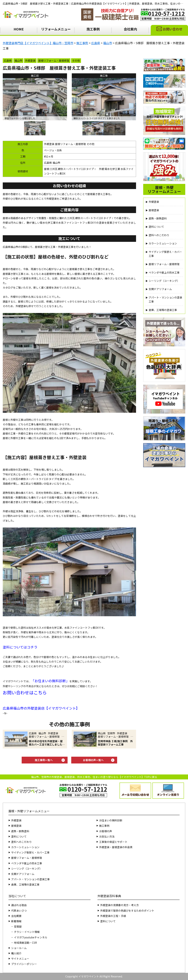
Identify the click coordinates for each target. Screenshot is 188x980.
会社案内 (130, 29)
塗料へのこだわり (159, 235)
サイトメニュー (20, 959)
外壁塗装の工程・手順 (113, 916)
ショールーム (19, 948)
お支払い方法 (107, 836)
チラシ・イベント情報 (27, 932)
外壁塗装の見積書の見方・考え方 (120, 905)
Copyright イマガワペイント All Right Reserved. (94, 976)
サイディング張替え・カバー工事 (165, 254)
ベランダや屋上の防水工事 (164, 272)
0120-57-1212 (167, 13)
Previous (69, 99)
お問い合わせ (173, 29)
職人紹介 (16, 953)
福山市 (18, 61)
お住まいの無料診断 (50, 681)
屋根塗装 (154, 210)
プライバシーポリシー (24, 964)
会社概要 (16, 916)
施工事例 (93, 29)
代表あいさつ (19, 911)
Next (139, 99)
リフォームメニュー (56, 29)
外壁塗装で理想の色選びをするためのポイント (127, 911)
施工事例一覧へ (44, 760)
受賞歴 (18, 926)
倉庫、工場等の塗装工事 (163, 310)
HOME (19, 29)
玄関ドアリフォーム (160, 289)
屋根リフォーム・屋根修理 (54, 61)
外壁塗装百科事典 (109, 896)
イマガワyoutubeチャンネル (31, 937)
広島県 (8, 61)
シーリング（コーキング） (164, 281)
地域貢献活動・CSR (25, 943)
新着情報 (16, 921)
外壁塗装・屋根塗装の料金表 (116, 847)
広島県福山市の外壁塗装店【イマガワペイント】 (41, 708)
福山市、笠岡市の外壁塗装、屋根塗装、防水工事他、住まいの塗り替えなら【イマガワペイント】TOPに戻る (94, 777)
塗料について (156, 227)
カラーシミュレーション (163, 243)
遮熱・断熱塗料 (158, 218)
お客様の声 (106, 831)
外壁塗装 (30, 61)
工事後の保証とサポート (113, 842)
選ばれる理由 (19, 905)
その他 (76, 61)
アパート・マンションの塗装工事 (165, 299)
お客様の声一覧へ (93, 760)
